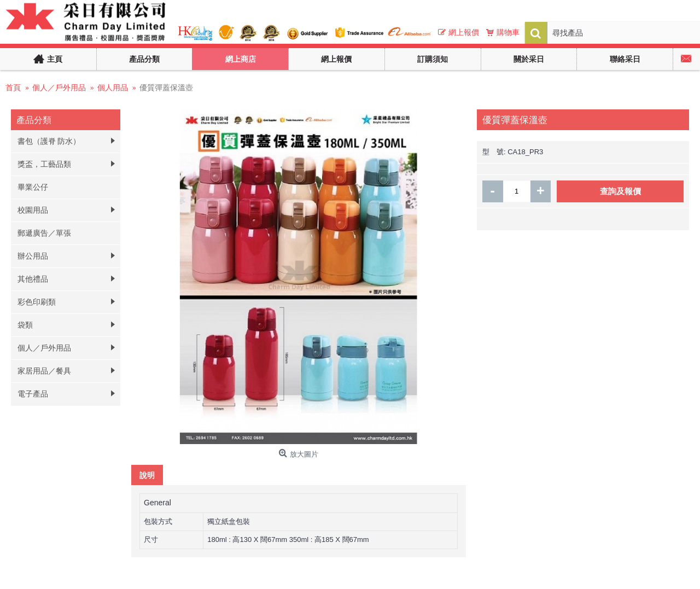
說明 (147, 475)
